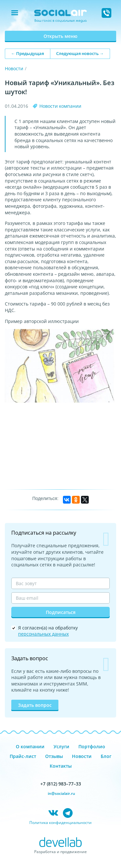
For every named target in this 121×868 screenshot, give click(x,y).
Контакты (61, 766)
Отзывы (54, 756)
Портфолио (92, 746)
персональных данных (43, 634)
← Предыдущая (27, 53)
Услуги (61, 746)
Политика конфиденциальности (60, 823)
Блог (106, 756)
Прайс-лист (23, 756)
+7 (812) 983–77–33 (61, 784)
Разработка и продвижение (60, 852)
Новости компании (60, 106)
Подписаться (61, 612)
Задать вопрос (35, 705)
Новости (14, 68)
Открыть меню (60, 36)
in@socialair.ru (61, 793)
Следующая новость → (80, 53)
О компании (30, 746)
